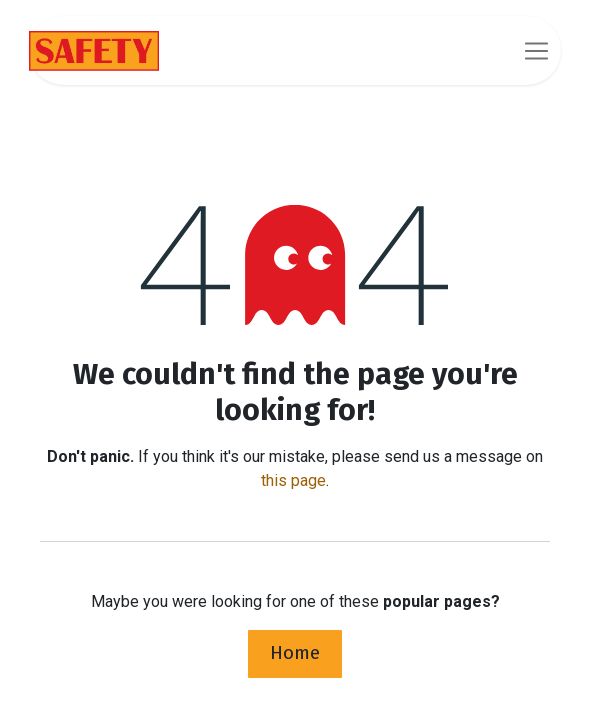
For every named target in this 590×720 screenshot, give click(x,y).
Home (295, 652)
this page (293, 480)
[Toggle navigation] (536, 50)
